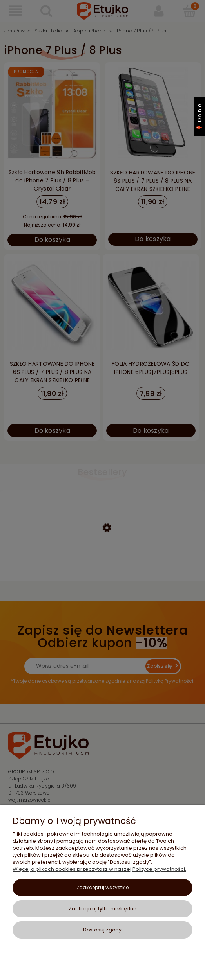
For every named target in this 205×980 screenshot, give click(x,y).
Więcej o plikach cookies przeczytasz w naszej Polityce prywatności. (99, 869)
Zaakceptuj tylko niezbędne (102, 909)
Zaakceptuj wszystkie (103, 887)
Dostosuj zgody (102, 930)
